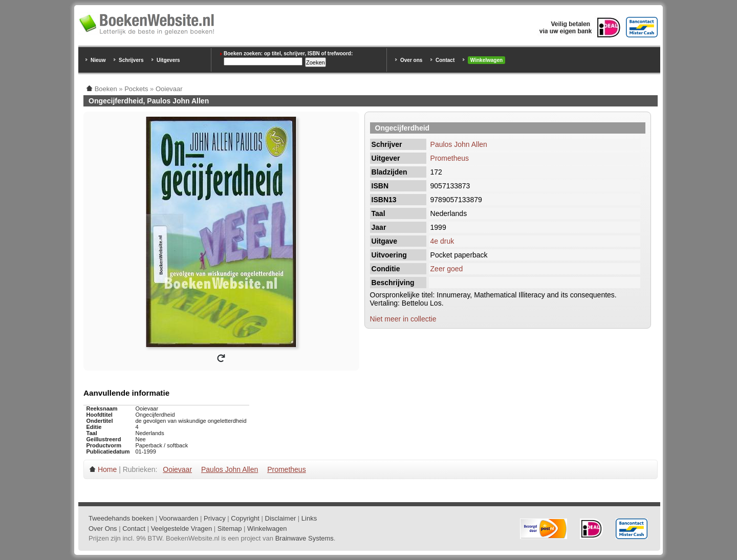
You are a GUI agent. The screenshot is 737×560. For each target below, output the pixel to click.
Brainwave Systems (305, 538)
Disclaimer (281, 518)
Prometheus (450, 158)
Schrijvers (131, 60)
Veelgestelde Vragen (182, 529)
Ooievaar (177, 469)
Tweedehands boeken (121, 518)
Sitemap (230, 529)
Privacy (215, 518)
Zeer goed (447, 269)
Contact (445, 60)
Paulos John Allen (459, 144)
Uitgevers (168, 60)
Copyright (245, 518)
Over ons (411, 60)
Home (107, 469)
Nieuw (98, 60)
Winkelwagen (486, 60)
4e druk (442, 241)
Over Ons (103, 529)
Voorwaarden (179, 518)
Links (309, 518)
